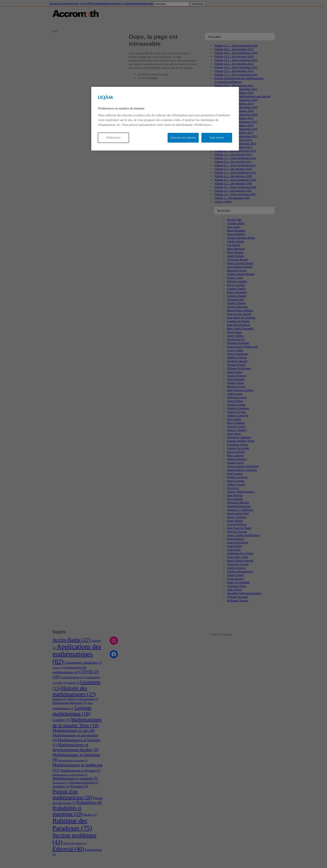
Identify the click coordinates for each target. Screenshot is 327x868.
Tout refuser (217, 138)
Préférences (113, 138)
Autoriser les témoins (183, 138)
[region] (165, 119)
